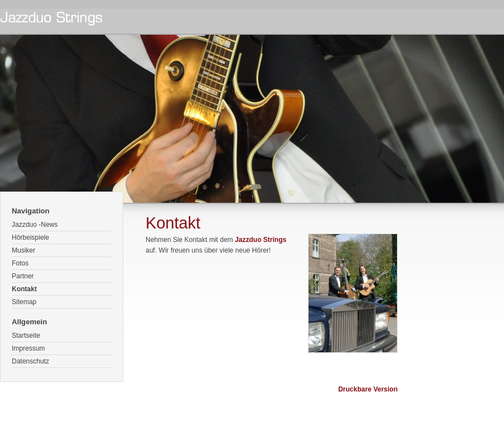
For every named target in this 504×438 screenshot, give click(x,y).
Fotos (20, 263)
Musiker (24, 250)
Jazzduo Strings (260, 240)
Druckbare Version (368, 389)
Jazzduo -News (35, 225)
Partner (23, 276)
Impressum (28, 348)
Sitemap (24, 302)
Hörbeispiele (31, 237)
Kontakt (24, 289)
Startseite (26, 336)
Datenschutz (31, 361)
